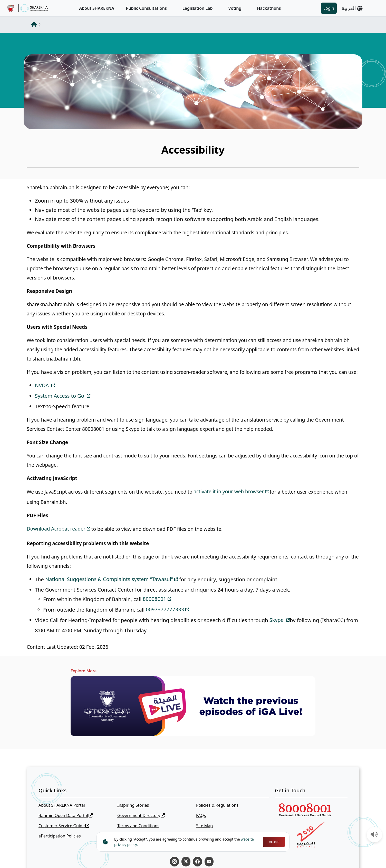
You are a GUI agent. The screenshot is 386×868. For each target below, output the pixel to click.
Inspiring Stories (133, 805)
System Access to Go (60, 396)
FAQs (201, 815)
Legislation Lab (198, 8)
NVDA (42, 385)
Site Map (204, 826)
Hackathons (269, 8)
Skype (277, 620)
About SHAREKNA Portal (62, 805)
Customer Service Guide (64, 826)
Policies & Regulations (217, 805)
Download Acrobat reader (56, 529)
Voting (235, 8)
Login (329, 8)
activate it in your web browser (229, 492)
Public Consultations (146, 8)
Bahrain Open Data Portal (66, 815)
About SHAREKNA (97, 8)
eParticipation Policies (60, 836)
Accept (274, 842)
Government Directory (141, 815)
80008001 (155, 599)
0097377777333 (165, 609)
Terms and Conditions (138, 826)
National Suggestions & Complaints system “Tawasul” (109, 579)
